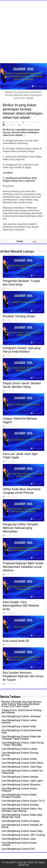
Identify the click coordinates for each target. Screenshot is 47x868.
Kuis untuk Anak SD (16, 641)
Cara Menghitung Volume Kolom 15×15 (23, 801)
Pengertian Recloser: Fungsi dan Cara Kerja (21, 283)
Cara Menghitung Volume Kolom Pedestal (19, 790)
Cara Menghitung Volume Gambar (20, 777)
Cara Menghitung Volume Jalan (19, 839)
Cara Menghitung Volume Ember (19, 759)
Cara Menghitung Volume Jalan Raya (22, 767)
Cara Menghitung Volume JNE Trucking (23, 835)
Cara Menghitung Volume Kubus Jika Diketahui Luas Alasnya (22, 810)
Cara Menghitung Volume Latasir (19, 749)
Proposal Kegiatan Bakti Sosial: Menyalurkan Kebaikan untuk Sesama (23, 567)
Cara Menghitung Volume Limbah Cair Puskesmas (22, 772)
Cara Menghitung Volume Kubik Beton (22, 763)
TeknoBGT (10, 862)
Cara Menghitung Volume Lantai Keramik (19, 721)
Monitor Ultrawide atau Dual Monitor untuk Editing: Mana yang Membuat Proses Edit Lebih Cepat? (22, 704)
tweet (20, 241)
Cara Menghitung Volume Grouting (20, 821)
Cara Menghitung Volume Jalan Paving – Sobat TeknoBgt (23, 744)
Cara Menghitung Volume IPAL (18, 849)
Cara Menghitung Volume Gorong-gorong (20, 754)
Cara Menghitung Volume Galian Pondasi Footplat (19, 796)
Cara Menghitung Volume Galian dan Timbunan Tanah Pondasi (21, 738)
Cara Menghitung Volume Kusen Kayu (22, 831)
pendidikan (11, 125)
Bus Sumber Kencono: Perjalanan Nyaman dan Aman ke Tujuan (23, 676)
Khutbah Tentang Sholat (19, 316)
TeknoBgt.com (12, 122)
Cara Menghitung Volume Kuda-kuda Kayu (21, 731)
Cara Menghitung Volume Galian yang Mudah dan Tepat (22, 816)
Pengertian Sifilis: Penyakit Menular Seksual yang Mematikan (21, 528)
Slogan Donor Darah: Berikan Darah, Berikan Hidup (22, 385)
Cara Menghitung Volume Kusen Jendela (19, 844)
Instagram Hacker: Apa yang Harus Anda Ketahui (22, 350)
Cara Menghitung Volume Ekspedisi (21, 785)
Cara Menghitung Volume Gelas (19, 726)
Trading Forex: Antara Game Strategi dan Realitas (21, 711)
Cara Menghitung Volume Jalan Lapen (22, 781)
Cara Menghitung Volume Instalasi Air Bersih (22, 826)
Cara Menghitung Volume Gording (20, 805)
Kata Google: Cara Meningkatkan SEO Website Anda (21, 606)
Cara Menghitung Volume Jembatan (21, 716)
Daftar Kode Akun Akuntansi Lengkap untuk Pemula (22, 491)
